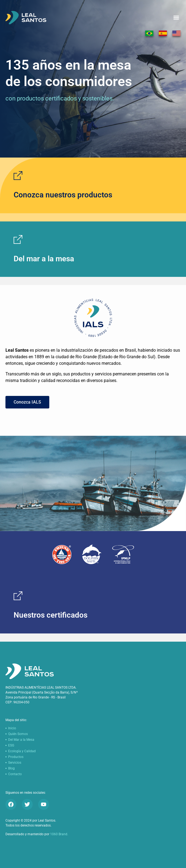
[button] (176, 18)
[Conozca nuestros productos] (18, 176)
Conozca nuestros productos (63, 195)
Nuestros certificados (51, 615)
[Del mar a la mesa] (18, 239)
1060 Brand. (59, 834)
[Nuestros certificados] (18, 596)
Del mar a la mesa (44, 259)
